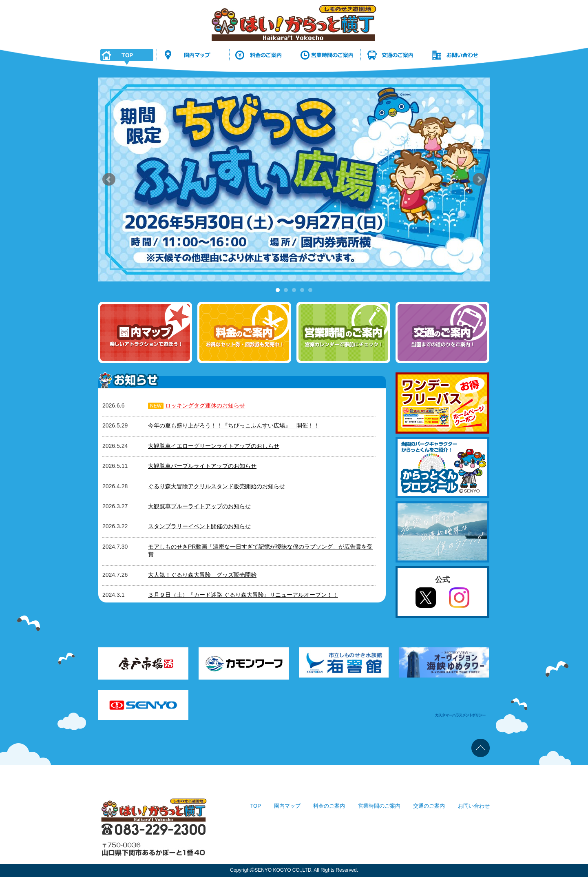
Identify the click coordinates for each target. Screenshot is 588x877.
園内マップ (287, 806)
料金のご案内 (329, 806)
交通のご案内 (429, 806)
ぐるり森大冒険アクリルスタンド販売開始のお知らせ (217, 486)
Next (479, 179)
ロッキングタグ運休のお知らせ (205, 405)
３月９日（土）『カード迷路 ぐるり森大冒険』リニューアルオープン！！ (243, 595)
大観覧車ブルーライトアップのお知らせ (199, 506)
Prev (109, 179)
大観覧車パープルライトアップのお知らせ (202, 466)
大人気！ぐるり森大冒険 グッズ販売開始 (202, 575)
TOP (255, 806)
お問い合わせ (474, 806)
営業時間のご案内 (379, 806)
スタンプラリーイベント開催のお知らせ (199, 526)
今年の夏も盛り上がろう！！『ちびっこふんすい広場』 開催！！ (234, 425)
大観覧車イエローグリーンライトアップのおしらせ (214, 446)
